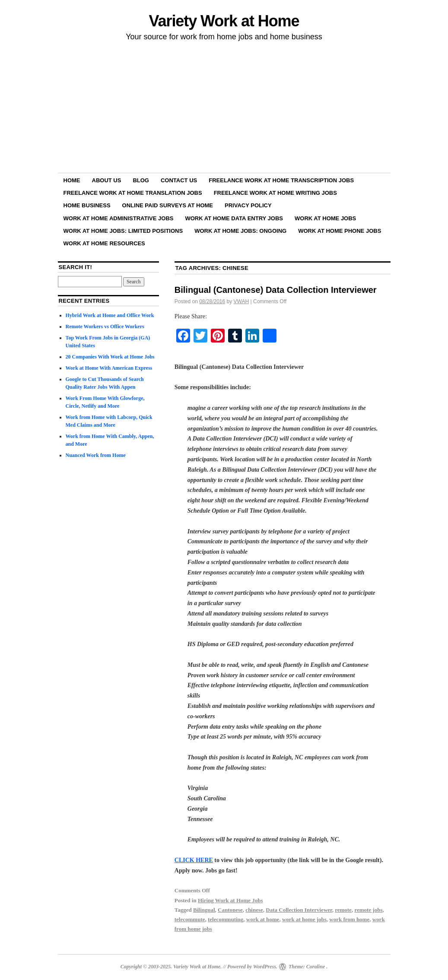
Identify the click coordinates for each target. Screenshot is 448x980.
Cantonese (230, 910)
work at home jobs (304, 919)
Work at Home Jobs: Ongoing (240, 231)
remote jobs (368, 910)
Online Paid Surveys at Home (168, 205)
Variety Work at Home (224, 21)
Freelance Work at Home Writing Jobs (275, 193)
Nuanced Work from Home (96, 455)
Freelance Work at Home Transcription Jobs (281, 180)
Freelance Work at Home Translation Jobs (133, 193)
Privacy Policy (248, 205)
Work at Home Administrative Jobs (119, 218)
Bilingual (204, 910)
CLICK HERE (194, 860)
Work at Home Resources (104, 243)
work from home (349, 919)
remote (343, 910)
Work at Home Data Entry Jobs (234, 218)
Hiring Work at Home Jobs (230, 900)
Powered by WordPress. (252, 967)
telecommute (190, 919)
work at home (263, 919)
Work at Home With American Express (109, 368)
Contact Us (179, 180)
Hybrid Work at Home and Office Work (110, 315)
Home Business (87, 205)
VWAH (241, 301)
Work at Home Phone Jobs (340, 231)
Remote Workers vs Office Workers (105, 327)
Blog (141, 180)
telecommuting (226, 919)
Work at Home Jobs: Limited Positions (123, 231)
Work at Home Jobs (325, 218)
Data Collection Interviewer (299, 910)
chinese (254, 910)
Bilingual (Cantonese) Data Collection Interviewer (276, 290)
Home (72, 180)
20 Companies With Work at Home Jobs (110, 357)
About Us (107, 180)
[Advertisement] (224, 108)
